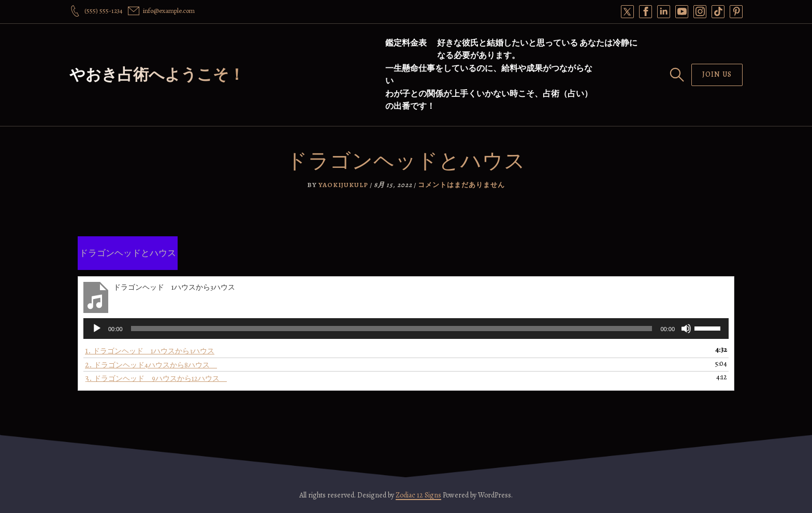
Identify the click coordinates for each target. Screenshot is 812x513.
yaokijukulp (343, 185)
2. (151, 365)
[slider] (392, 329)
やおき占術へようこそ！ (157, 75)
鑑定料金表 (406, 43)
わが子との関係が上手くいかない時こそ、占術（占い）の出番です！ (489, 100)
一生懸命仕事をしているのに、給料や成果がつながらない (489, 75)
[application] (406, 329)
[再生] (97, 329)
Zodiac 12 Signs (418, 495)
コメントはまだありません (461, 185)
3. (156, 378)
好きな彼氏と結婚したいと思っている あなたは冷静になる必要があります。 (537, 49)
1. (150, 351)
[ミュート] (686, 329)
